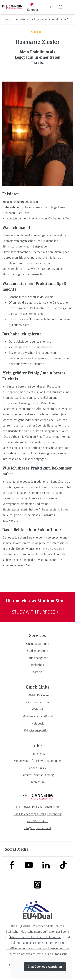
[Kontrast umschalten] (32, 7)
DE (44, 7)
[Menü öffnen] (70, 7)
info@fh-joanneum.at (37, 828)
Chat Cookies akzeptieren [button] (45, 967)
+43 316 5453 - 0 (37, 821)
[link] (37, 644)
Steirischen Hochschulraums (24, 932)
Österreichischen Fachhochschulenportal (35, 937)
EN (52, 7)
